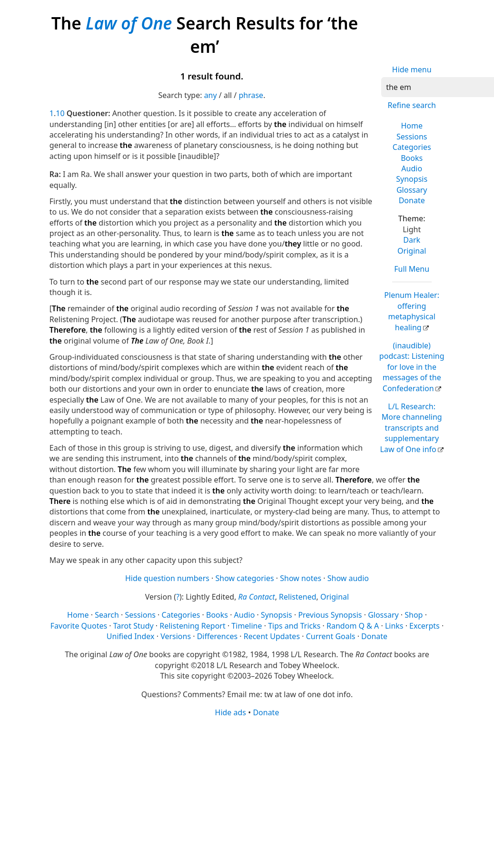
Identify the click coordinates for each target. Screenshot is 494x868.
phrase (251, 95)
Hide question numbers (167, 578)
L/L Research (411, 428)
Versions (176, 636)
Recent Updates (272, 636)
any (211, 95)
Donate (412, 200)
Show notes (301, 578)
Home (412, 126)
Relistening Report (192, 626)
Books (412, 158)
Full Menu (412, 269)
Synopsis (412, 179)
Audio (412, 168)
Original (412, 251)
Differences (217, 636)
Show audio (348, 578)
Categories (412, 147)
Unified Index (131, 636)
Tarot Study (133, 626)
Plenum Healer (412, 311)
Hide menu (412, 69)
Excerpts (425, 626)
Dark (412, 240)
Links (394, 626)
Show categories (245, 578)
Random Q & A (353, 626)
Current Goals (331, 636)
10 (60, 113)
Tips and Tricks (294, 626)
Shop (414, 615)
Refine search (412, 105)
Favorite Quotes (79, 626)
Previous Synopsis (330, 615)
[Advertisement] (244, 792)
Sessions (412, 137)
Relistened (297, 597)
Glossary (412, 190)
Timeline (247, 626)
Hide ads (231, 712)
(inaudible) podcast (412, 367)
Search (107, 615)
